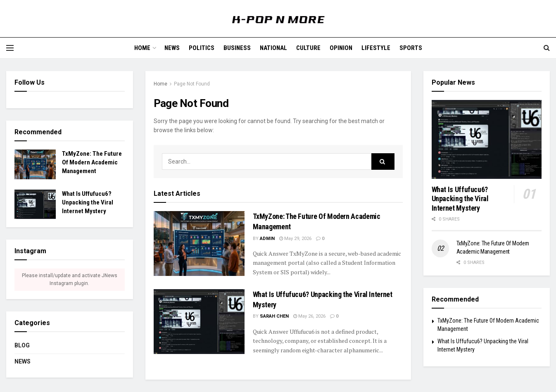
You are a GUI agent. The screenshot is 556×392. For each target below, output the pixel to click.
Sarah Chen (274, 316)
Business (237, 48)
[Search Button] (383, 162)
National (273, 48)
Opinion (341, 48)
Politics (202, 48)
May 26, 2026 (309, 316)
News (172, 48)
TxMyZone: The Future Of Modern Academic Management (92, 162)
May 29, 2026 (295, 239)
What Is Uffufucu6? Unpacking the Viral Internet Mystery (88, 202)
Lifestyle (376, 48)
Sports (411, 48)
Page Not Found (192, 84)
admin (267, 239)
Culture (308, 48)
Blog (22, 345)
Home (142, 48)
